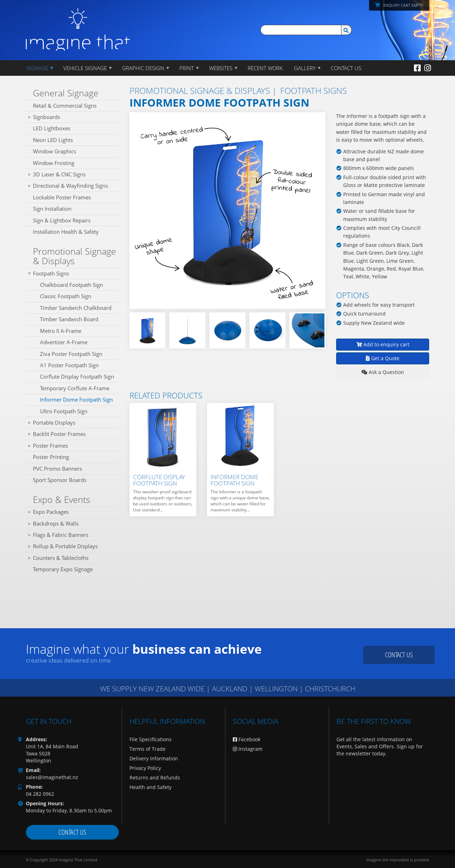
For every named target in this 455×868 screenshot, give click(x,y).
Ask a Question (383, 372)
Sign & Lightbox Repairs (62, 220)
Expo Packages (51, 512)
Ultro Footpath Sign (64, 411)
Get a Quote (383, 358)
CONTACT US (346, 68)
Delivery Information (154, 758)
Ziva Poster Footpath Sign (71, 354)
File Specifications (151, 739)
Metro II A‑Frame (61, 331)
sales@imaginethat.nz (52, 777)
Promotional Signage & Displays (74, 256)
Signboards (47, 117)
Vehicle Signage (85, 68)
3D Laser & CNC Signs (59, 174)
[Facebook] (417, 68)
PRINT (187, 68)
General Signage (66, 93)
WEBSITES (221, 68)
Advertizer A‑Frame (64, 342)
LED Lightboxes (52, 128)
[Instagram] (428, 68)
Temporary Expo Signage (63, 569)
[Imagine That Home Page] (78, 25)
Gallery (305, 68)
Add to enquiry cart (383, 344)
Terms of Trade (148, 749)
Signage (37, 68)
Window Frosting (54, 163)
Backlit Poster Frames (59, 434)
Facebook (247, 739)
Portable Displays (54, 422)
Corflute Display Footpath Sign (77, 376)
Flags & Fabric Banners (61, 535)
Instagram (248, 749)
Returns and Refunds (155, 778)
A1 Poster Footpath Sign (69, 365)
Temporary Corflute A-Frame (75, 388)
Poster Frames (50, 446)
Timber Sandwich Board (69, 319)
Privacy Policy (145, 768)
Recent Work (265, 68)
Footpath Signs (51, 273)
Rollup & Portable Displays (65, 546)
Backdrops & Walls (56, 523)
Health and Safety (151, 787)
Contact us (399, 655)
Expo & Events (62, 499)
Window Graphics (54, 151)
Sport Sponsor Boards (60, 480)
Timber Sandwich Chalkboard (76, 308)
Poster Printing (51, 457)
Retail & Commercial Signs (65, 106)
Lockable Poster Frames (62, 197)
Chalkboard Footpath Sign (71, 285)
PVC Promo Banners (57, 469)
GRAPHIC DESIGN (143, 68)
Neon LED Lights (53, 140)
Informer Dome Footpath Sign (76, 399)
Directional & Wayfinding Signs (70, 186)
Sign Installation (52, 209)
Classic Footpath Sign (66, 296)
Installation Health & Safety (66, 232)
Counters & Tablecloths (61, 558)
